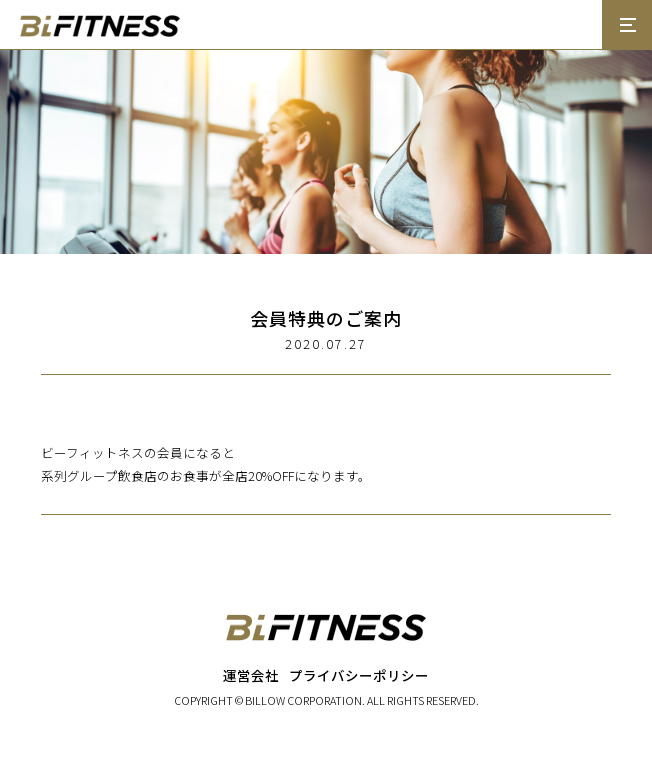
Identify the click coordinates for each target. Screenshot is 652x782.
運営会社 (251, 675)
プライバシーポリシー (359, 675)
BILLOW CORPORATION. (305, 700)
